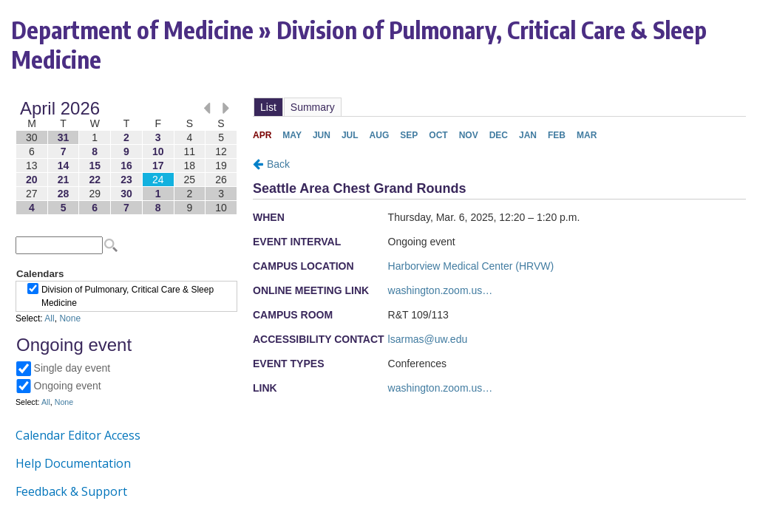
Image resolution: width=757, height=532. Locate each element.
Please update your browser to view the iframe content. (126, 158)
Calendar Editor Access (78, 435)
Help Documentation (73, 463)
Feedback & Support (71, 491)
